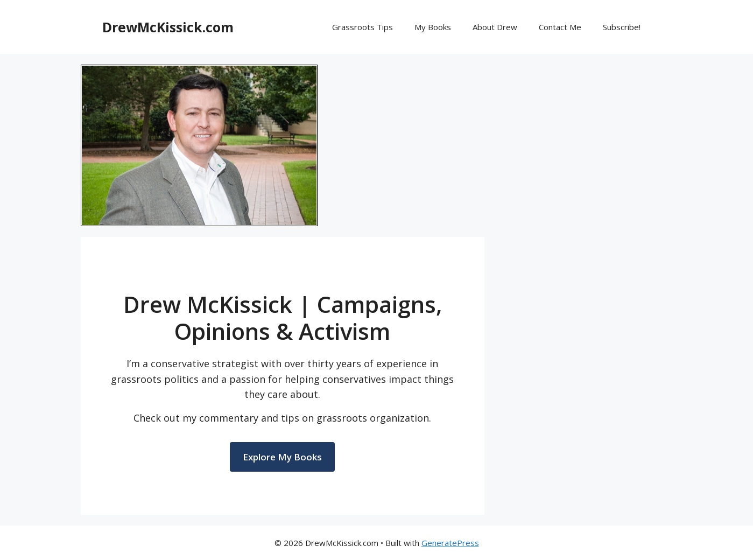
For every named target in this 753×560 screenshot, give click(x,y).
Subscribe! (622, 27)
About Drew (495, 27)
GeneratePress (450, 543)
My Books (433, 27)
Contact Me (560, 27)
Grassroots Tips (363, 27)
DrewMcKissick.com (168, 27)
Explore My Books (282, 457)
